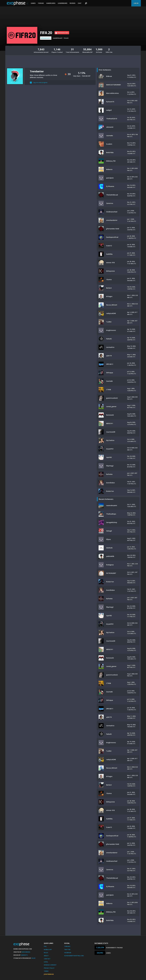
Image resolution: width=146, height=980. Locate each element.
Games (33, 3)
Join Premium (49, 974)
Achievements (46, 38)
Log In (136, 3)
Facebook (68, 953)
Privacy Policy (49, 968)
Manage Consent (50, 965)
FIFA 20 (46, 33)
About (46, 956)
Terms (46, 971)
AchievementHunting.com (74, 956)
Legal (46, 962)
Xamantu (24, 955)
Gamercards (51, 3)
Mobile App (48, 950)
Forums (41, 3)
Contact (47, 959)
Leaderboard (63, 3)
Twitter (67, 950)
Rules (46, 953)
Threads (67, 946)
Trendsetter (37, 71)
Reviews (73, 3)
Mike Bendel (26, 952)
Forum (66, 38)
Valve (33, 958)
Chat (80, 3)
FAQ (45, 946)
